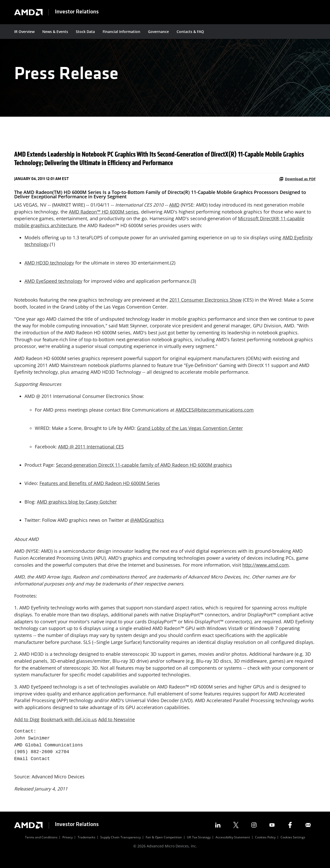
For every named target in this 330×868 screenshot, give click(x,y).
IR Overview (24, 32)
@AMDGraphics (147, 527)
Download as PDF (297, 183)
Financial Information (121, 32)
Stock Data (85, 32)
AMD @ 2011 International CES (91, 453)
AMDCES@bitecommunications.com (215, 416)
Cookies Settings (293, 847)
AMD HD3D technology (49, 267)
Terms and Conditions (41, 847)
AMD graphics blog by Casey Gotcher (77, 509)
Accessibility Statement (233, 847)
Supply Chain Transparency (121, 847)
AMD (175, 209)
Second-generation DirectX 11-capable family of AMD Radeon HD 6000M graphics (144, 472)
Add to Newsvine (117, 728)
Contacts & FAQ (190, 32)
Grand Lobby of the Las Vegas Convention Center (190, 435)
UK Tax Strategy (199, 847)
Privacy (68, 847)
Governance (158, 32)
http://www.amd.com (266, 572)
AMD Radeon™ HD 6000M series (104, 216)
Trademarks (86, 847)
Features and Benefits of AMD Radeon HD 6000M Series (100, 490)
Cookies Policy (265, 847)
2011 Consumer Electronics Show (205, 305)
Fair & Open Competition (164, 847)
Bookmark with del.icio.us (69, 728)
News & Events (55, 32)
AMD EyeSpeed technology (53, 286)
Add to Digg (27, 728)
